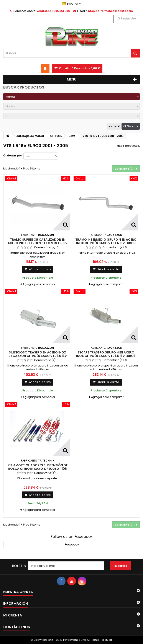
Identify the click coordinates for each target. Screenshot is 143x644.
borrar (114, 126)
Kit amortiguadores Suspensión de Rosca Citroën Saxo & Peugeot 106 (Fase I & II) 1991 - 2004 (38, 469)
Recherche (127, 18)
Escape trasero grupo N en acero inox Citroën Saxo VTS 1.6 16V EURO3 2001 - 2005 (106, 356)
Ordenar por (13, 155)
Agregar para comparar (39, 284)
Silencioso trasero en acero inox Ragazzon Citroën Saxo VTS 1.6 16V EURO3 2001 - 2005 (38, 356)
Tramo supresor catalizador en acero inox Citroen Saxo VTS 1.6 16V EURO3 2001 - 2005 (38, 243)
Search (131, 126)
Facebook (72, 545)
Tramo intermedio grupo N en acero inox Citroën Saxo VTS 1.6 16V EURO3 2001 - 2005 (106, 243)
